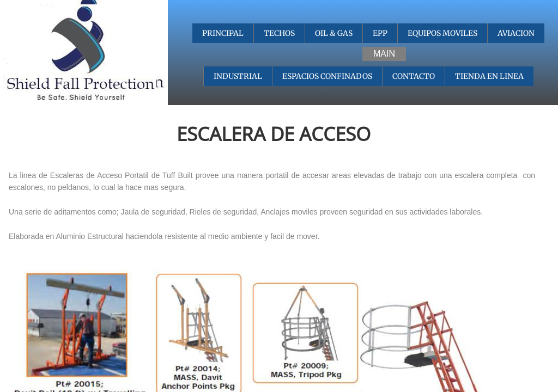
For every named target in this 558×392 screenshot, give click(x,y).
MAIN (384, 54)
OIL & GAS (334, 33)
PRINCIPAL (223, 33)
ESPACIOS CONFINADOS (327, 76)
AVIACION (516, 33)
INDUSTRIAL (238, 76)
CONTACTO (414, 76)
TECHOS (279, 33)
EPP (380, 33)
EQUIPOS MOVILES (442, 33)
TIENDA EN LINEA (489, 76)
